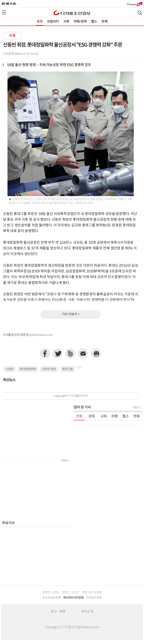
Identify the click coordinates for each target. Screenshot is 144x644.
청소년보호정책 (52, 598)
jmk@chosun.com (41, 335)
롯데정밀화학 (28, 369)
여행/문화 (80, 22)
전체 (79, 416)
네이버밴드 (70, 353)
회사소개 (87, 612)
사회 (66, 22)
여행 (115, 416)
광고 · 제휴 (58, 612)
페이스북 (45, 353)
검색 (140, 13)
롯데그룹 (68, 369)
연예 (104, 22)
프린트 (96, 353)
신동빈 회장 (49, 369)
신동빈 (10, 369)
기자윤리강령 (94, 598)
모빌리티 (53, 22)
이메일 (83, 353)
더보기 (65, 461)
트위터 (58, 353)
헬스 (94, 22)
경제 (39, 22)
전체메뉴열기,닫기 (4, 12)
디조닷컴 (72, 13)
